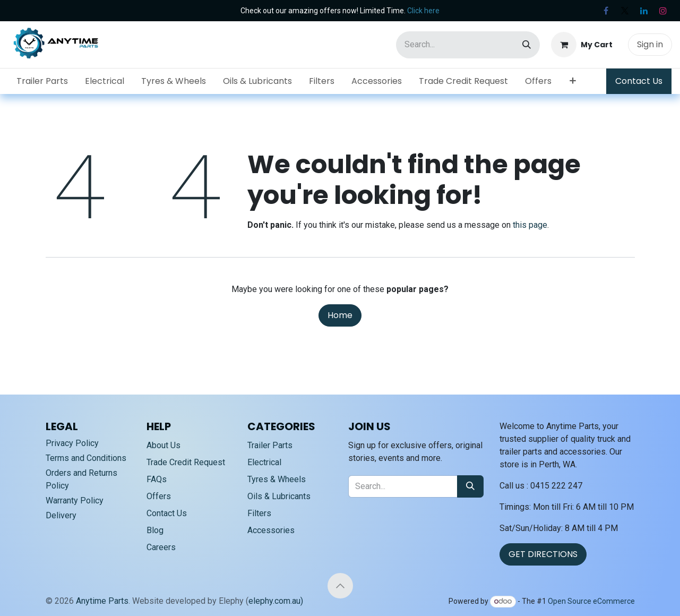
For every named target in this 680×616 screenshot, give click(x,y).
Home (340, 315)
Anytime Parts (102, 601)
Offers (159, 496)
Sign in (650, 44)
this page (530, 225)
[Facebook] (606, 11)
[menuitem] (42, 81)
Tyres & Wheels (277, 479)
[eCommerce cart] (582, 45)
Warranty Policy (75, 500)
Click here (423, 11)
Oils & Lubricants (279, 496)
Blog (155, 530)
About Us (163, 445)
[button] (340, 586)
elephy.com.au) (276, 601)
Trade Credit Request (186, 462)
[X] (625, 11)
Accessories (271, 530)
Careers (161, 547)
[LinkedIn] (644, 11)
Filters (259, 513)
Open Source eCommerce (591, 601)
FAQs (157, 479)
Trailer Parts (270, 445)
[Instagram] (663, 11)
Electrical (264, 462)
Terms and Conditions (86, 458)
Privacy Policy (72, 443)
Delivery (61, 515)
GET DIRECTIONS (543, 554)
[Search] (527, 45)
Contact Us (639, 81)
